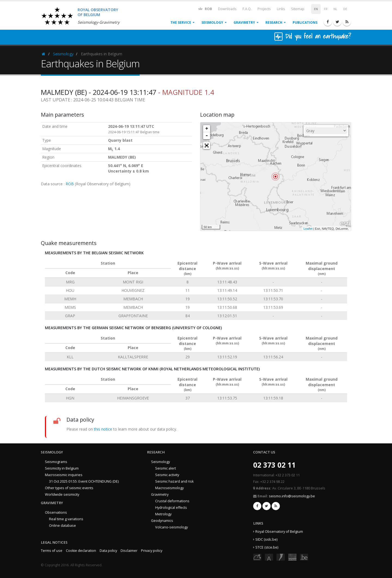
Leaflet (308, 229)
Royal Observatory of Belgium (279, 532)
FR (326, 9)
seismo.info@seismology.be (292, 496)
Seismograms (56, 462)
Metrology (163, 514)
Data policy (108, 551)
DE (345, 9)
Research (274, 22)
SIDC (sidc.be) (266, 539)
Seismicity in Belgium (62, 468)
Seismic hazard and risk (174, 481)
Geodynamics (162, 521)
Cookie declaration (81, 551)
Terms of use (52, 551)
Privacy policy (152, 551)
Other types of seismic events (69, 488)
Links (281, 9)
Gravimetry (244, 22)
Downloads (227, 9)
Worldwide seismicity (62, 494)
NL (335, 9)
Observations (56, 512)
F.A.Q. (247, 9)
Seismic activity (167, 475)
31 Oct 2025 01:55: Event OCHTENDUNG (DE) (84, 481)
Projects (264, 9)
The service (181, 22)
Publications (305, 22)
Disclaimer (129, 551)
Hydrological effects (171, 508)
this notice (103, 429)
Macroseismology (169, 488)
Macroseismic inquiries (64, 475)
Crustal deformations (172, 501)
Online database (62, 526)
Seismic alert (166, 468)
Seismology (212, 22)
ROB (205, 9)
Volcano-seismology (171, 527)
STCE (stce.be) (267, 547)
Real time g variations (66, 519)
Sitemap (298, 9)
